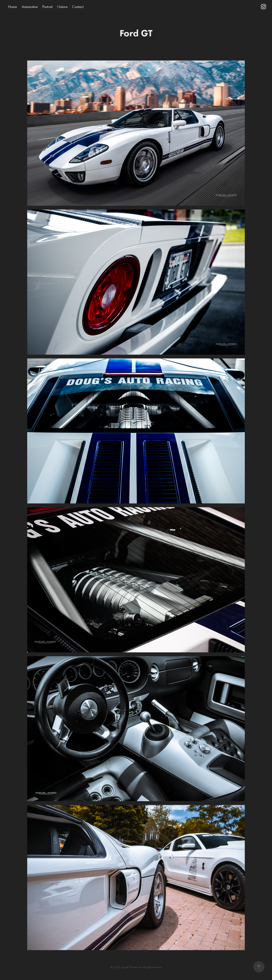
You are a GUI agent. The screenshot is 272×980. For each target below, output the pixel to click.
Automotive (30, 7)
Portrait (47, 7)
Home (13, 7)
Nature (62, 7)
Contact (78, 7)
